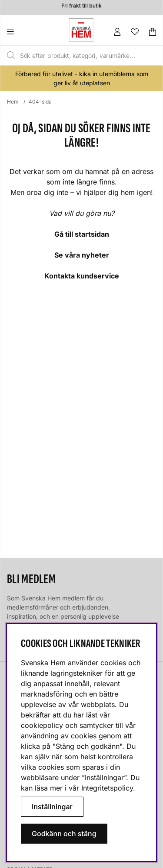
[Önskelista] (135, 32)
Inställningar (52, 807)
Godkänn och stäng (64, 834)
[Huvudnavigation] (28, 32)
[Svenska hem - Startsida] (81, 30)
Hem (13, 102)
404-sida (40, 102)
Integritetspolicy (107, 788)
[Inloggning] (117, 32)
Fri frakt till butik (81, 7)
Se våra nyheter (82, 255)
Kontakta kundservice (82, 276)
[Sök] (75, 56)
